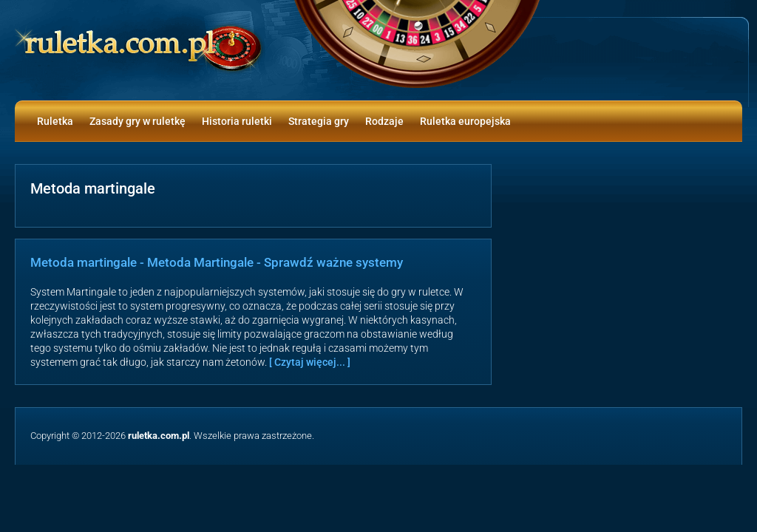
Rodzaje (384, 121)
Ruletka (55, 121)
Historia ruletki (237, 121)
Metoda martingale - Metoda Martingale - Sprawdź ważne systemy (217, 262)
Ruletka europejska (465, 121)
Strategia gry (319, 121)
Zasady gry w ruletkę (138, 121)
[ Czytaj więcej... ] (310, 362)
